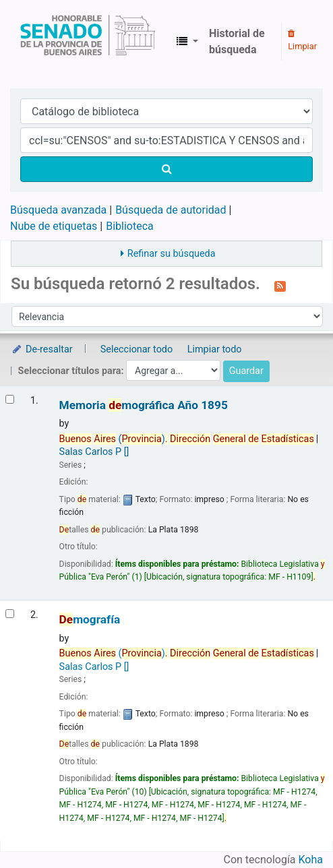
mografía (90, 620)
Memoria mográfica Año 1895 (144, 405)
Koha (311, 860)
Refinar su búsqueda (172, 254)
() (187, 439)
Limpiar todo (215, 349)
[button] (187, 42)
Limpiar (302, 40)
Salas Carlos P (94, 452)
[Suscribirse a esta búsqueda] (280, 285)
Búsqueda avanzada (58, 210)
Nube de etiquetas (54, 226)
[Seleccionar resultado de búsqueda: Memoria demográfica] (10, 399)
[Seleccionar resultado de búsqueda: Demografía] (10, 614)
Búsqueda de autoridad (171, 210)
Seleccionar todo (137, 349)
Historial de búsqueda (237, 41)
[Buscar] (166, 169)
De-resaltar (42, 349)
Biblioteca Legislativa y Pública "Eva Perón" (88, 42)
